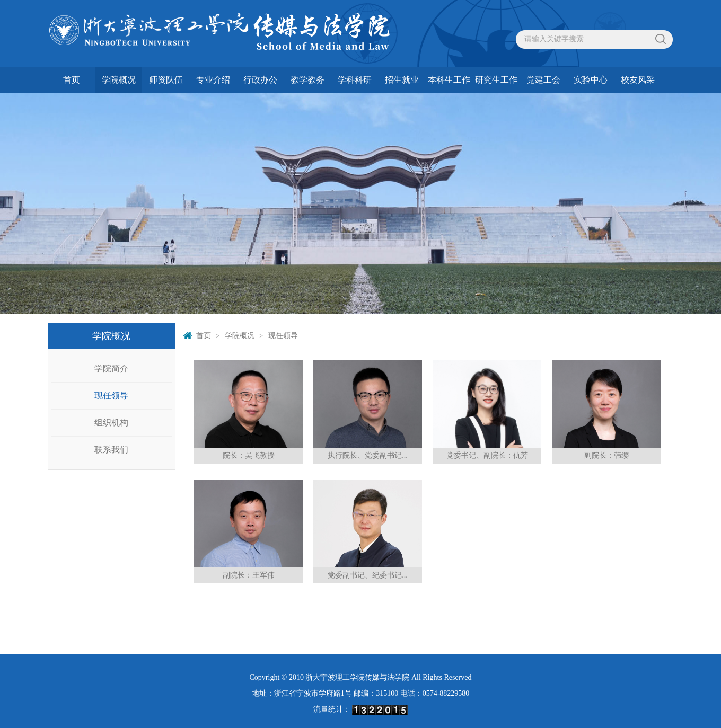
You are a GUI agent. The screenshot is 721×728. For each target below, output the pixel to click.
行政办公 (260, 80)
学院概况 (119, 80)
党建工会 (543, 80)
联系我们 (111, 450)
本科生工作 (449, 80)
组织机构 (111, 423)
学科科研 (355, 80)
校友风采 (638, 80)
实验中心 (591, 80)
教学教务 (307, 80)
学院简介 (111, 369)
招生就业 (402, 80)
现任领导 (111, 396)
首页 (72, 80)
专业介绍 (213, 80)
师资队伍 (166, 80)
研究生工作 (496, 80)
